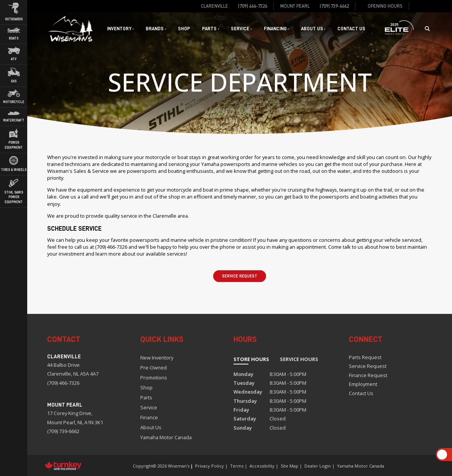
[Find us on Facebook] (418, 6)
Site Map (289, 466)
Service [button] (241, 29)
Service (149, 407)
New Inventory (157, 358)
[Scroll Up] (442, 455)
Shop (184, 29)
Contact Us (351, 29)
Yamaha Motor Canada (166, 437)
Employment (363, 384)
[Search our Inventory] (430, 29)
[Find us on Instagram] (427, 6)
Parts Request (365, 357)
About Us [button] (313, 29)
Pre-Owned (154, 368)
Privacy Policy (210, 466)
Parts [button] (210, 29)
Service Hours (299, 359)
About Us (151, 427)
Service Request (240, 276)
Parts (146, 397)
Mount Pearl (295, 6)
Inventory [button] (120, 29)
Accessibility (262, 466)
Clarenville (214, 6)
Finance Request (368, 375)
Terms (237, 466)
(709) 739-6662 (63, 431)
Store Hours (251, 359)
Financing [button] (276, 29)
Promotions (154, 378)
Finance (149, 417)
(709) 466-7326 (63, 383)
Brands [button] (156, 29)
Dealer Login (318, 466)
